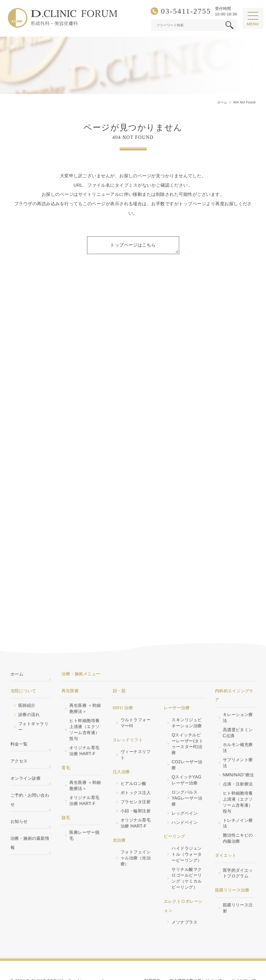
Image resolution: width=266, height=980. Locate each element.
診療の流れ (29, 695)
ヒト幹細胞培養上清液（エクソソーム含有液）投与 (84, 710)
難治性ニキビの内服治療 (238, 819)
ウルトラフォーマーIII (136, 703)
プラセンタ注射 (136, 782)
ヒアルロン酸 (134, 764)
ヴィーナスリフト (136, 735)
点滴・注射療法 (238, 765)
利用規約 (152, 961)
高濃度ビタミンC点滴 (238, 713)
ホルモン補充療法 (238, 728)
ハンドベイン (185, 803)
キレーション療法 (238, 698)
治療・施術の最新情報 (30, 823)
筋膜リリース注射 (238, 888)
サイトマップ (243, 961)
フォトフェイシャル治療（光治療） (136, 838)
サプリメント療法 (238, 743)
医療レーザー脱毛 (84, 816)
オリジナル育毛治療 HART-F (84, 731)
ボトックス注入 (136, 773)
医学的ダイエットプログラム (238, 854)
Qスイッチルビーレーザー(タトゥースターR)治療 (187, 724)
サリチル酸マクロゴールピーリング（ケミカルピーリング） (187, 859)
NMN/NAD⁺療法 (238, 755)
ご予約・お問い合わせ (30, 780)
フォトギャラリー (33, 707)
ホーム (17, 655)
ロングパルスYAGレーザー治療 (187, 779)
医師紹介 (27, 686)
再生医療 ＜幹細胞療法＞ (85, 689)
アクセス (19, 742)
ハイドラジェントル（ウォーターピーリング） (187, 835)
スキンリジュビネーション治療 (187, 703)
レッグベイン (185, 794)
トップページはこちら (133, 245)
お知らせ (19, 802)
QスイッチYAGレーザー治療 (186, 761)
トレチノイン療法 (238, 804)
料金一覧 (19, 725)
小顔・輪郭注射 (136, 791)
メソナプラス (185, 903)
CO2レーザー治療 (187, 745)
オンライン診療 (26, 759)
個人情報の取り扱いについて (196, 961)
